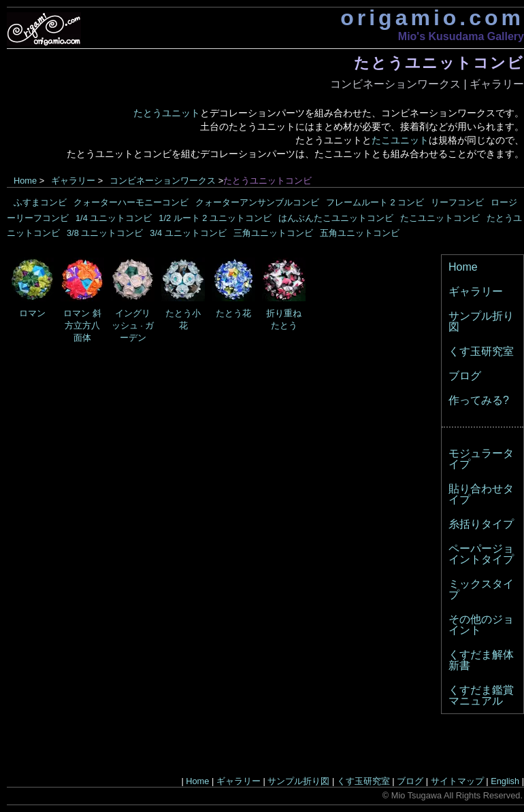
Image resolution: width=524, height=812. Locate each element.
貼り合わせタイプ (481, 494)
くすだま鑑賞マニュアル (481, 695)
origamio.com (432, 18)
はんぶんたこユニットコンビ (336, 218)
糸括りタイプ (481, 524)
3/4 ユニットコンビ (188, 233)
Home (25, 181)
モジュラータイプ (481, 459)
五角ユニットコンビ (360, 233)
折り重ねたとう (284, 314)
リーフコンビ (457, 202)
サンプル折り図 (481, 321)
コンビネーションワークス (395, 84)
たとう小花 (183, 314)
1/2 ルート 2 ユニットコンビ (215, 218)
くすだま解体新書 (481, 660)
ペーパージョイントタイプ (481, 554)
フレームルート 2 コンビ (375, 202)
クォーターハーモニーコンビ (131, 202)
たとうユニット (167, 113)
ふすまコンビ (40, 202)
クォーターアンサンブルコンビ (257, 202)
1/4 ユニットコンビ (114, 218)
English (505, 781)
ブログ (465, 376)
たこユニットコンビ (440, 218)
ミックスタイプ (481, 589)
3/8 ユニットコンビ (105, 233)
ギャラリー (497, 84)
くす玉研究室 (481, 351)
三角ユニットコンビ (273, 233)
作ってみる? (479, 400)
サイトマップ (457, 781)
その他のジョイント (481, 625)
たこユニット (400, 140)
